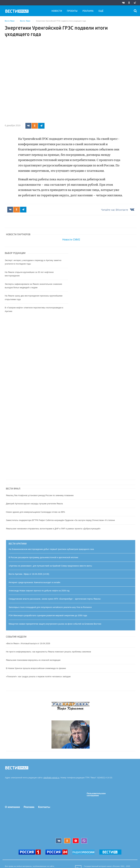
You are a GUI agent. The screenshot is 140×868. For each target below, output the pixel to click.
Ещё (101, 11)
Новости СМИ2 (71, 240)
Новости (57, 11)
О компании (12, 807)
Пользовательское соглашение (96, 794)
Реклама (88, 11)
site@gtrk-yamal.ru (51, 778)
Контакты (44, 807)
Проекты (72, 11)
